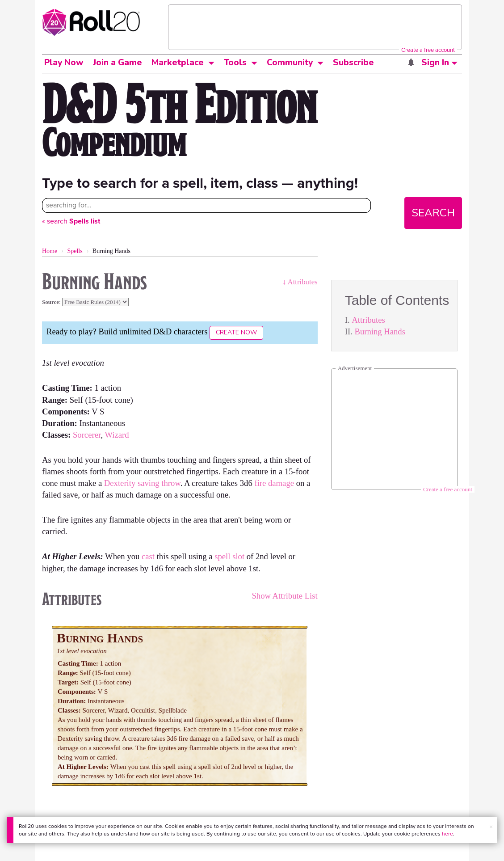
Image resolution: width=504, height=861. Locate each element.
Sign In (439, 63)
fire (260, 483)
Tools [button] (235, 63)
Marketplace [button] (178, 63)
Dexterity (120, 483)
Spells (75, 251)
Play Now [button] (64, 63)
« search (71, 221)
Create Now (236, 332)
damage (281, 483)
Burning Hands (380, 331)
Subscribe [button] (353, 63)
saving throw (159, 483)
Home (50, 251)
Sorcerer (87, 435)
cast (148, 556)
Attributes (368, 320)
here (447, 834)
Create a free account (428, 50)
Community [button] (290, 63)
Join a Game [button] (118, 63)
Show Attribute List (284, 596)
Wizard (117, 435)
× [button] (491, 827)
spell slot (229, 556)
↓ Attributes (300, 282)
